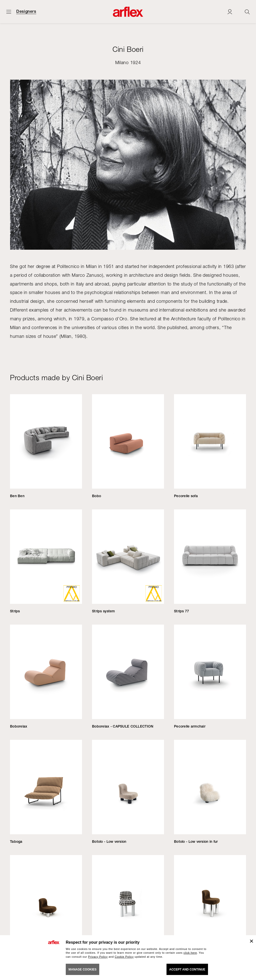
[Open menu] (9, 12)
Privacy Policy (98, 957)
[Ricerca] (247, 12)
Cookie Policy (124, 957)
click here (190, 953)
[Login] (230, 12)
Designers (26, 12)
